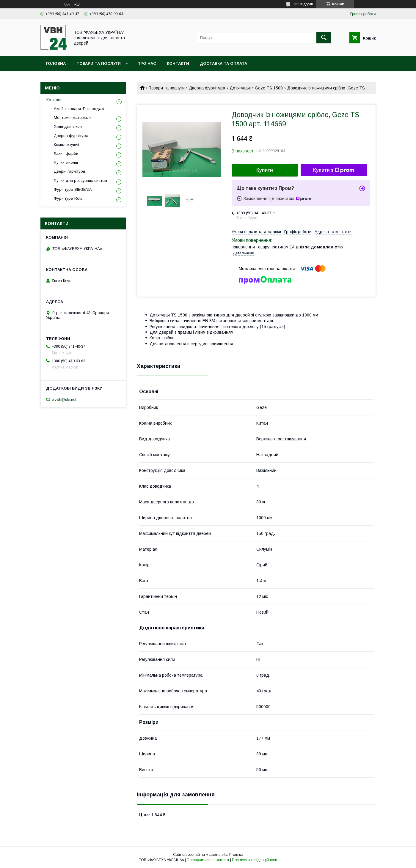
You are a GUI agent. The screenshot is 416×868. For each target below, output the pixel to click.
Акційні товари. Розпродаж (79, 109)
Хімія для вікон (68, 126)
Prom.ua (236, 855)
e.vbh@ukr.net (64, 399)
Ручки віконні (66, 162)
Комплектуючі (66, 145)
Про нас (147, 63)
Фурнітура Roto (68, 198)
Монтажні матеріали (73, 118)
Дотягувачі (240, 88)
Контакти (178, 63)
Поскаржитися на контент (208, 860)
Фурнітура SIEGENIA (73, 189)
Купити (265, 170)
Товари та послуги (99, 63)
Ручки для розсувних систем (80, 181)
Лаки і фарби (66, 153)
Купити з (334, 170)
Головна (56, 63)
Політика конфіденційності (255, 860)
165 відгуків (303, 4)
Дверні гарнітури (69, 171)
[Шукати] (324, 38)
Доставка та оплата (223, 63)
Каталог (54, 100)
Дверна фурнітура (207, 88)
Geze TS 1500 (269, 88)
